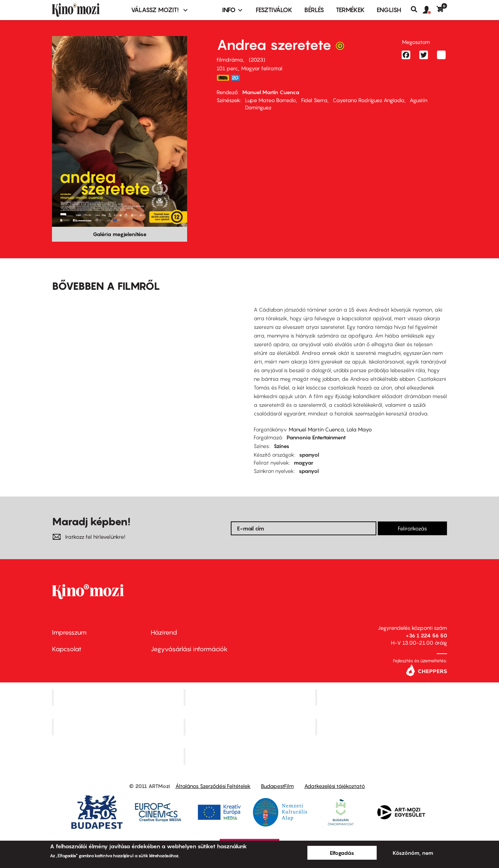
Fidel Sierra (314, 100)
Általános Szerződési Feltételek (213, 786)
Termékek (350, 10)
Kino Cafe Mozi (250, 698)
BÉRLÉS (314, 10)
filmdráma (230, 60)
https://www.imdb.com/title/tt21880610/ (223, 78)
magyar (304, 463)
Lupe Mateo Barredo (270, 100)
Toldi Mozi (250, 756)
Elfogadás (342, 853)
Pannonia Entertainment (316, 437)
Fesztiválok (274, 10)
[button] (430, 10)
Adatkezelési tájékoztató (335, 786)
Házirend (164, 632)
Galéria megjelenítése (120, 234)
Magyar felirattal (262, 68)
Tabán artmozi (382, 727)
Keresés (417, 9)
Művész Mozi (382, 698)
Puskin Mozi (119, 727)
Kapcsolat (67, 649)
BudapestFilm (277, 786)
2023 (257, 60)
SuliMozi (250, 727)
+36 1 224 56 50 (426, 635)
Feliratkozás (412, 528)
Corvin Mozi (119, 698)
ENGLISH (389, 10)
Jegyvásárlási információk (189, 649)
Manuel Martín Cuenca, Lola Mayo (330, 429)
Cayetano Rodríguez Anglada (369, 100)
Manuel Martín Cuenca (271, 92)
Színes (282, 446)
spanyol (309, 455)
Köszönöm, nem (413, 853)
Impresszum (69, 632)
